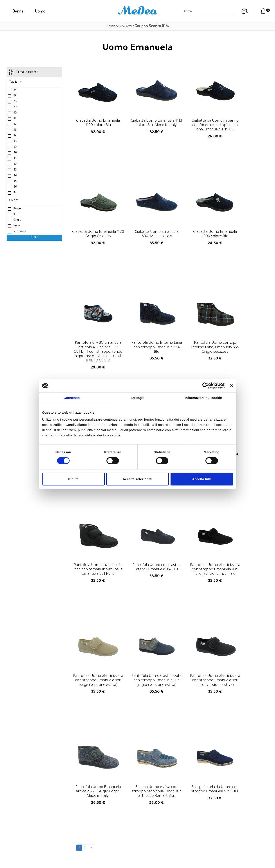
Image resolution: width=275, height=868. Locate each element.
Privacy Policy (215, 838)
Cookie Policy (215, 843)
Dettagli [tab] (138, 398)
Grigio (17, 221)
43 (15, 171)
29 (15, 108)
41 (15, 159)
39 (15, 148)
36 (15, 131)
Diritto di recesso (218, 827)
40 (15, 154)
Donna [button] (18, 11)
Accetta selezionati (137, 479)
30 (15, 114)
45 (15, 182)
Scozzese (20, 232)
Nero (17, 227)
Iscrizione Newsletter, (138, 26)
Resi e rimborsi (216, 821)
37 (15, 137)
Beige (17, 210)
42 (15, 165)
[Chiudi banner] (232, 386)
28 (15, 102)
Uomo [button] (40, 11)
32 (15, 125)
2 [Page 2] (85, 695)
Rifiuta (73, 479)
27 (15, 97)
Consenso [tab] (72, 398)
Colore (14, 201)
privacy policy (195, 787)
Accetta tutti (202, 479)
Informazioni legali (218, 832)
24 (15, 91)
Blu (15, 215)
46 (15, 188)
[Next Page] (91, 696)
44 (15, 176)
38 (15, 142)
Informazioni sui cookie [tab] (203, 398)
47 (15, 194)
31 (15, 119)
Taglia (15, 83)
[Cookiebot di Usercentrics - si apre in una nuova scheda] (206, 386)
